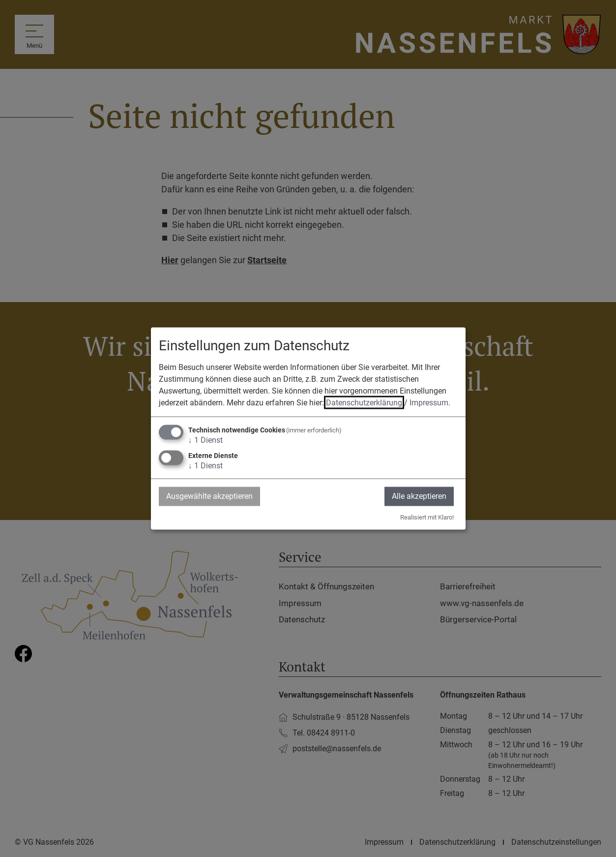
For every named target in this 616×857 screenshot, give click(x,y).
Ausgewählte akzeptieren (209, 496)
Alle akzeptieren (419, 496)
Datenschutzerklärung (364, 403)
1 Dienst (205, 440)
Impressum (429, 403)
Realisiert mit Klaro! (427, 517)
